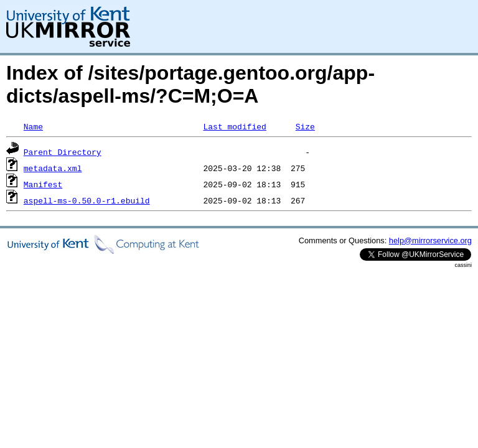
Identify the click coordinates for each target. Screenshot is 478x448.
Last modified (234, 126)
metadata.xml (53, 168)
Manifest (43, 184)
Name (33, 126)
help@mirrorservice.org (430, 240)
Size (305, 126)
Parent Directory (63, 152)
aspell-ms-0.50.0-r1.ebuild (87, 200)
